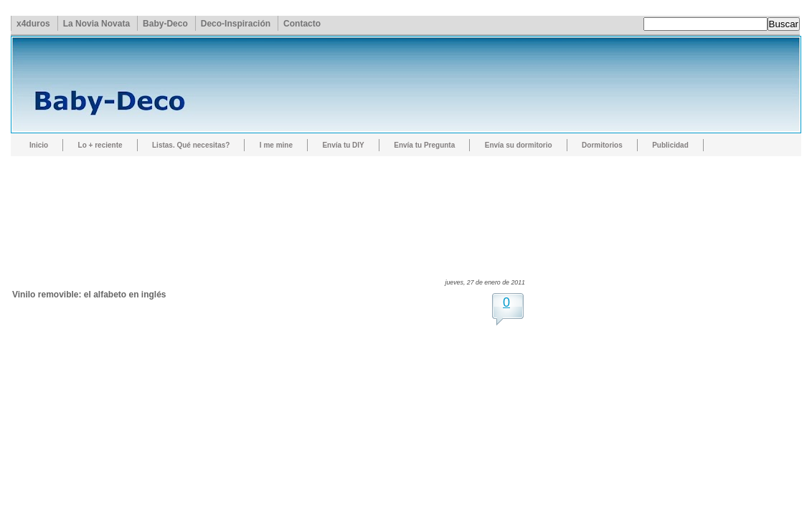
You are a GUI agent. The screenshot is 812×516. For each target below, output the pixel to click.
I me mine (276, 145)
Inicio (39, 145)
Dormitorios (602, 145)
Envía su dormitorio (519, 145)
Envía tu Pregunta (424, 145)
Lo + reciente (100, 145)
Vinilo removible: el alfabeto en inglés (89, 295)
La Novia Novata (96, 24)
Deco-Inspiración (236, 24)
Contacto (302, 24)
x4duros (33, 24)
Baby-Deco (165, 24)
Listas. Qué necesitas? (191, 145)
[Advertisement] (273, 204)
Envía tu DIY (343, 145)
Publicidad (670, 145)
